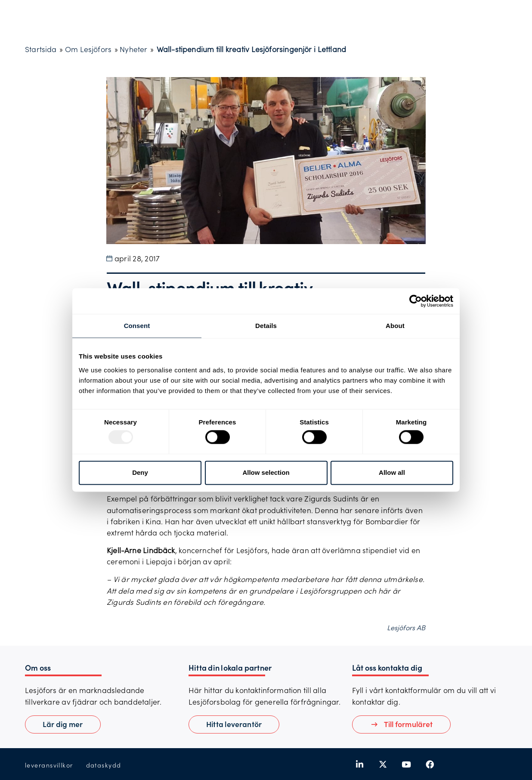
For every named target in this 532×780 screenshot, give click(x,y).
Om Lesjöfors (88, 49)
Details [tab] (266, 326)
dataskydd (104, 765)
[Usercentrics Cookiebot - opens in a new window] (416, 301)
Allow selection (266, 472)
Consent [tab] (137, 326)
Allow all (392, 472)
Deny (140, 472)
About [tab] (395, 326)
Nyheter (133, 49)
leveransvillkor (49, 765)
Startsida (41, 49)
